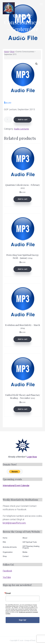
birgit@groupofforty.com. (14, 523)
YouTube (7, 577)
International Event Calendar (16, 485)
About (25, 538)
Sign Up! (22, 620)
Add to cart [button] (22, 199)
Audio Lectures (21, 129)
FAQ (4, 542)
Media (25, 552)
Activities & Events (10, 547)
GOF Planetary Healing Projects (31, 547)
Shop (12, 52)
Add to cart (23, 120)
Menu (41, 4)
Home (6, 52)
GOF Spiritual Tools (30, 542)
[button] (36, 64)
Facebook (7, 571)
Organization (8, 552)
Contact (26, 556)
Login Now (32, 457)
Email (8, 593)
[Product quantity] (8, 120)
